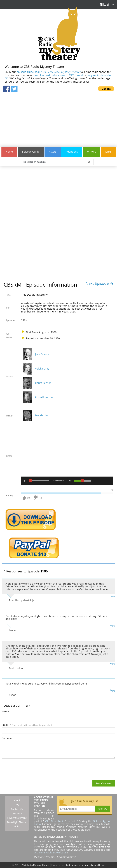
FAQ (17, 805)
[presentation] (29, 769)
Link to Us (17, 813)
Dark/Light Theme (17, 822)
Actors (53, 152)
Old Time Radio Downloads (51, 852)
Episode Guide (31, 152)
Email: (27, 725)
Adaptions (72, 152)
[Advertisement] (58, 117)
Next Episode (100, 283)
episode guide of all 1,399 (49, 72)
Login (105, 4)
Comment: (8, 738)
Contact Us (17, 809)
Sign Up (103, 809)
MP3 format (76, 75)
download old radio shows (49, 75)
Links (108, 152)
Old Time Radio (55, 821)
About (17, 800)
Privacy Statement (17, 818)
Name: (6, 711)
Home (9, 152)
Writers (92, 152)
